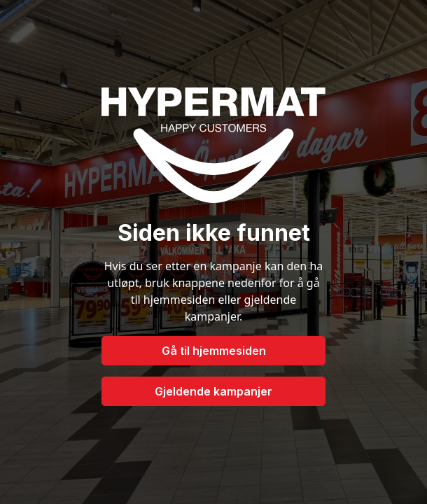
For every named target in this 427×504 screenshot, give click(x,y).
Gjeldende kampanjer (213, 391)
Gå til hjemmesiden (214, 351)
